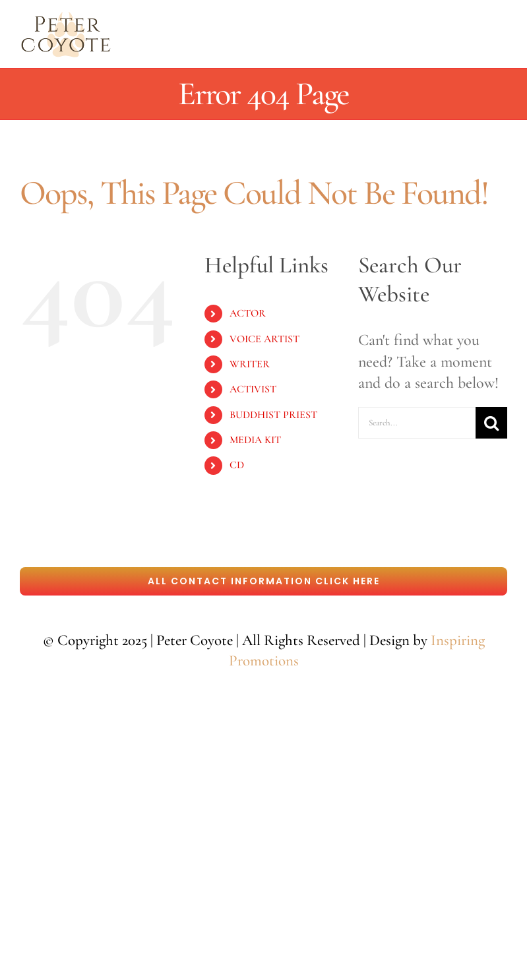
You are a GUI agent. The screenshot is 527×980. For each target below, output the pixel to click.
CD (237, 465)
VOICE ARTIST (264, 339)
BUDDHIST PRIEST (273, 415)
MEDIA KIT (255, 440)
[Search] (491, 423)
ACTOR (248, 313)
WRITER (250, 364)
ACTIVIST (253, 389)
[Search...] (417, 423)
